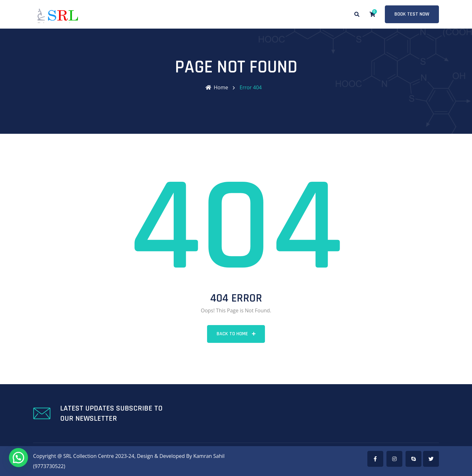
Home (217, 87)
